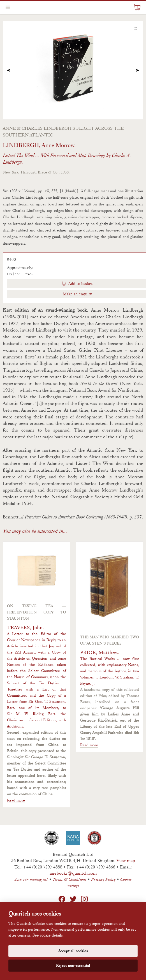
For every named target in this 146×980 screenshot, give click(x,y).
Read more (16, 800)
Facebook (62, 899)
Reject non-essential (73, 965)
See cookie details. (48, 935)
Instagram (84, 899)
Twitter (73, 899)
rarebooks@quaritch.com (73, 873)
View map (126, 860)
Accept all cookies (73, 951)
